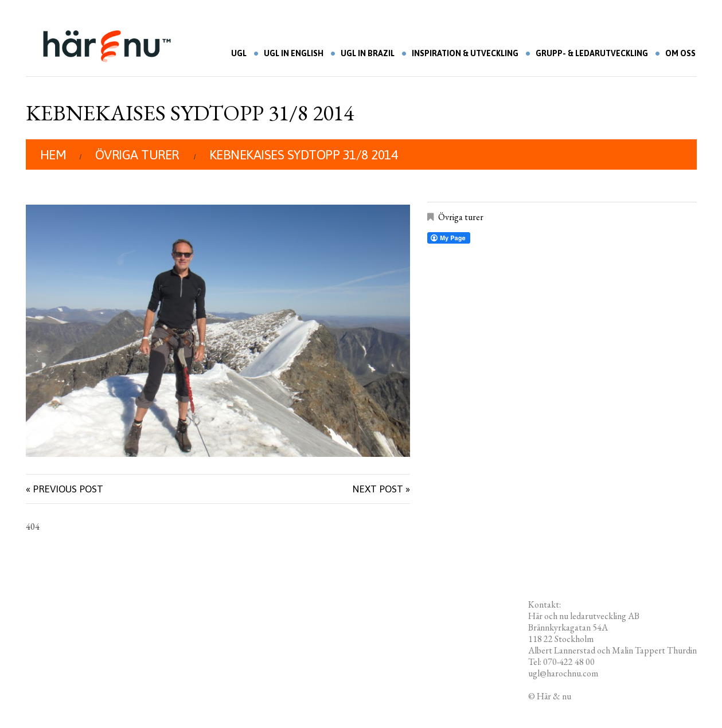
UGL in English (294, 53)
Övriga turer (137, 155)
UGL (239, 53)
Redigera (589, 696)
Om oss (680, 53)
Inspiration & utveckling (465, 53)
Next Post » (381, 489)
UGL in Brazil (368, 53)
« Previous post (65, 489)
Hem (53, 155)
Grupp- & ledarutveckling (592, 53)
